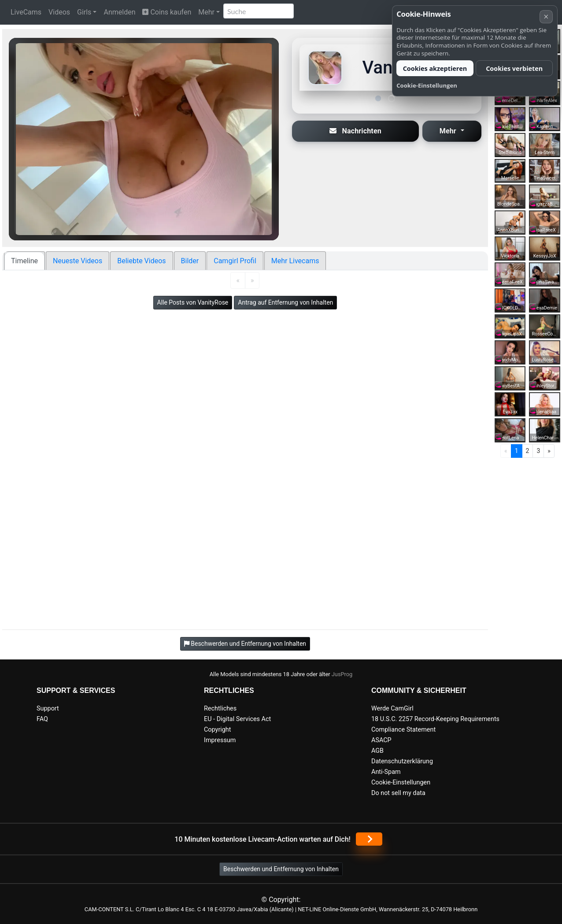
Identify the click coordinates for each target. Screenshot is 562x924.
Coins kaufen (167, 12)
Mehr (206, 12)
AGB (377, 751)
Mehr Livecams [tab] (295, 261)
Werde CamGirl (392, 709)
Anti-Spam (386, 772)
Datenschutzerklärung (402, 761)
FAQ (42, 719)
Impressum (220, 740)
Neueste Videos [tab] (78, 261)
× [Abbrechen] (546, 17)
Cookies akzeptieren (435, 68)
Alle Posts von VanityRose (193, 302)
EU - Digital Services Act (237, 719)
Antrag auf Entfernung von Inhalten (285, 302)
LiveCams (26, 12)
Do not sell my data (398, 793)
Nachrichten (355, 131)
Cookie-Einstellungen (401, 782)
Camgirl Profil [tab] (235, 261)
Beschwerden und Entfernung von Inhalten (281, 869)
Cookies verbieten (514, 68)
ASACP (381, 740)
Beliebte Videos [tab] (141, 261)
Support (48, 709)
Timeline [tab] (24, 261)
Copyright (217, 730)
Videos (59, 12)
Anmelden (119, 12)
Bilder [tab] (190, 261)
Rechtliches (220, 709)
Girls (84, 12)
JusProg (342, 674)
